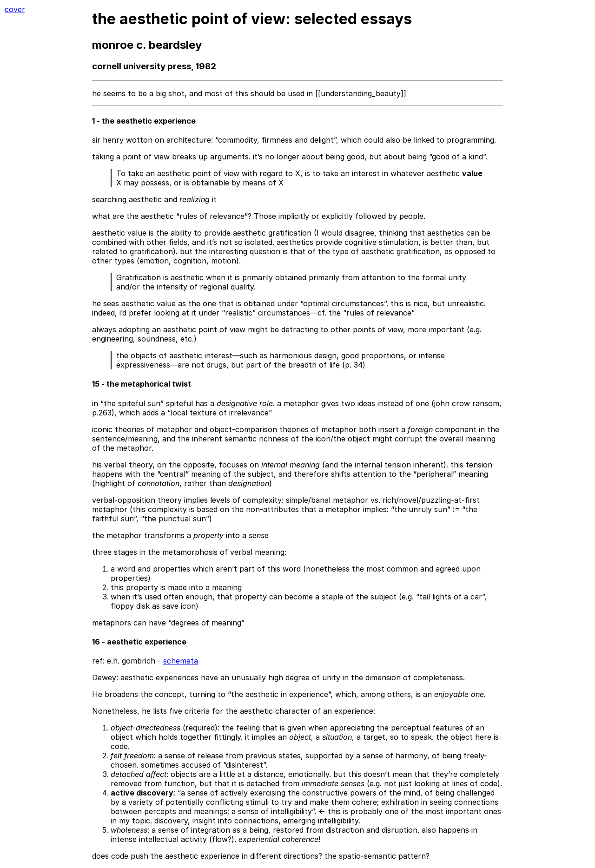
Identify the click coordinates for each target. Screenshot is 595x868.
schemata (181, 661)
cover (15, 9)
